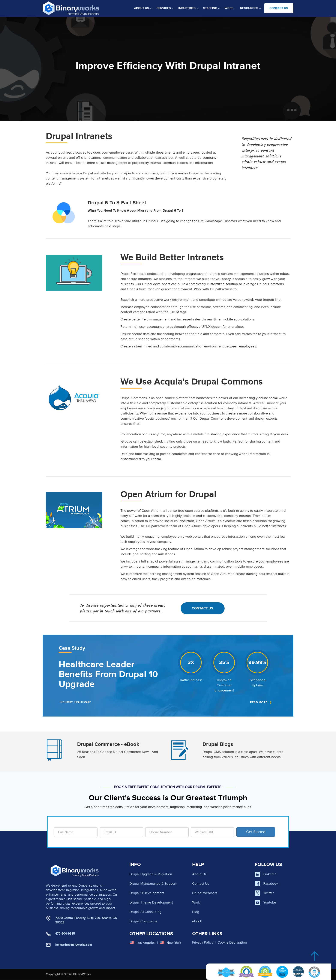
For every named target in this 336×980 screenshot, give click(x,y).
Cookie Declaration (232, 943)
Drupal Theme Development (151, 902)
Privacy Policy (203, 943)
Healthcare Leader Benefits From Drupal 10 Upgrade (108, 674)
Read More (259, 702)
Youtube (270, 902)
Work (196, 902)
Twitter (269, 893)
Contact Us (203, 608)
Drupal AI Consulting (145, 912)
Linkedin (270, 874)
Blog (196, 912)
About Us (199, 874)
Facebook (271, 884)
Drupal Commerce (143, 921)
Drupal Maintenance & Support (153, 884)
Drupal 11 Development (147, 893)
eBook (197, 921)
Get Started (256, 832)
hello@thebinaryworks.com (73, 945)
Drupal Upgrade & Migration (151, 874)
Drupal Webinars (205, 893)
